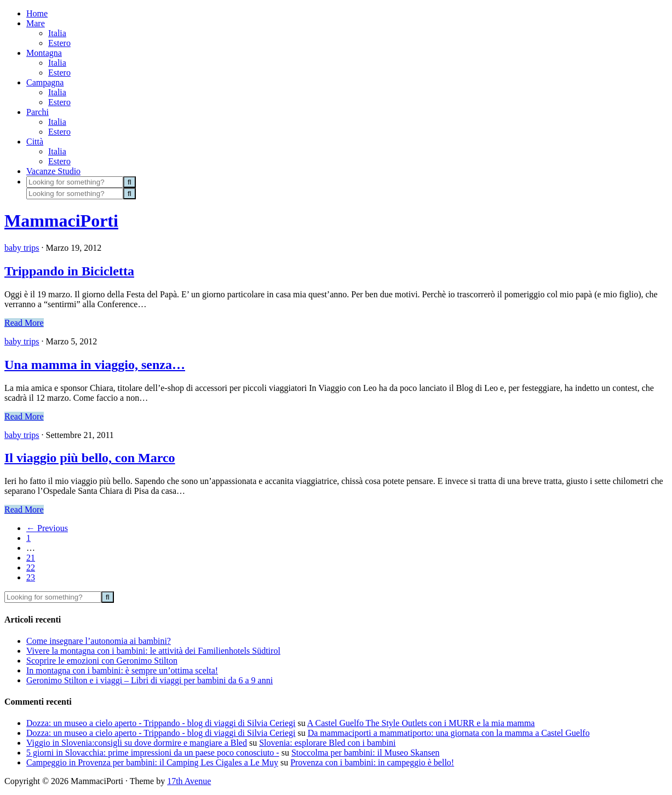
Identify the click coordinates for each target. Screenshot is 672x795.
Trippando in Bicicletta (69, 271)
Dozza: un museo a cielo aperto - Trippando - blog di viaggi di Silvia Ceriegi (161, 723)
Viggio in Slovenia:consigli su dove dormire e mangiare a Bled (137, 743)
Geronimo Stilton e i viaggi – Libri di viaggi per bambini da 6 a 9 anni (150, 680)
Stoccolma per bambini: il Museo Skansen (366, 753)
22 (31, 568)
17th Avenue (189, 781)
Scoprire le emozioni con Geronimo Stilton (102, 661)
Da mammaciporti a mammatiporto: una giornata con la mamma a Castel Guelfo (449, 733)
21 (31, 558)
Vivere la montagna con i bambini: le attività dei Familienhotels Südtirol (153, 651)
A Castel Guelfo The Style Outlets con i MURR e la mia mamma (421, 723)
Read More (24, 323)
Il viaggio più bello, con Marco (90, 458)
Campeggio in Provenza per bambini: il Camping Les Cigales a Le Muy (152, 762)
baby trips (22, 248)
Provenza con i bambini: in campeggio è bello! (372, 762)
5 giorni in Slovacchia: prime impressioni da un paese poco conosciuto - (153, 753)
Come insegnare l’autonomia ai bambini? (99, 641)
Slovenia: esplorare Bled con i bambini (327, 743)
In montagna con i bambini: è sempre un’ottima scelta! (122, 670)
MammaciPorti (61, 221)
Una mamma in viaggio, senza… (95, 365)
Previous (47, 528)
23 (31, 577)
